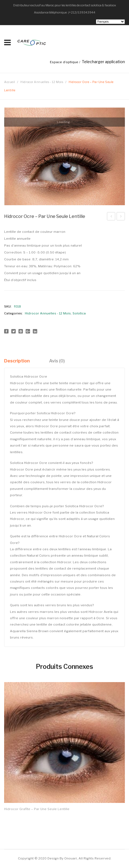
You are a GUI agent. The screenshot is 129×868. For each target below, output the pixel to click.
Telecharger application (103, 62)
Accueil (10, 82)
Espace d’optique (64, 62)
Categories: (13, 313)
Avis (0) (57, 361)
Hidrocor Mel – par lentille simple (121, 217)
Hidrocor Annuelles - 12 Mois (42, 82)
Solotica (79, 313)
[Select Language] (110, 22)
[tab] (19, 361)
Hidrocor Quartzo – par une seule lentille (111, 217)
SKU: (8, 306)
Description (17, 361)
